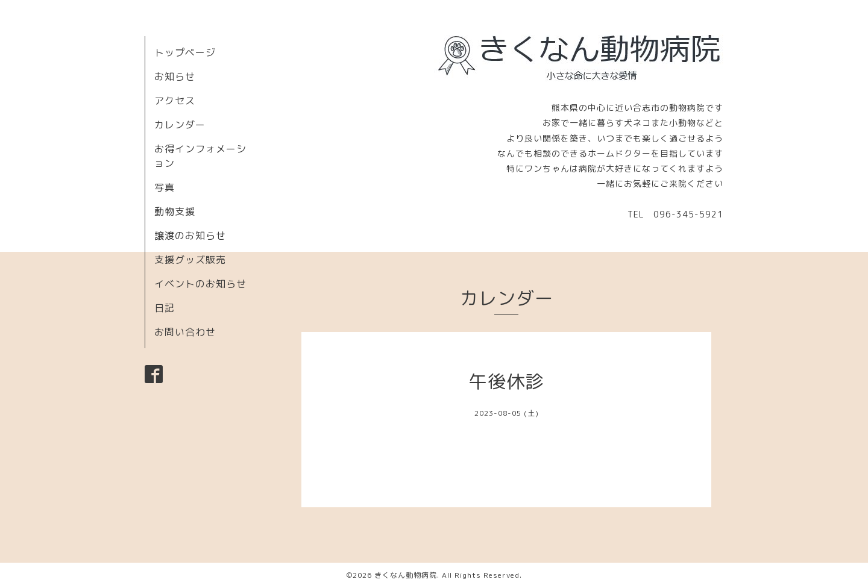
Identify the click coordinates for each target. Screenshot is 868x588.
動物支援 (175, 211)
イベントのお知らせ (200, 284)
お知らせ (175, 77)
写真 (165, 187)
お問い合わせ (185, 332)
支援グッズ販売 (190, 260)
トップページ (185, 52)
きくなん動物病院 (406, 575)
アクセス (175, 101)
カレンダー (180, 125)
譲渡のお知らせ (190, 236)
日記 (165, 308)
